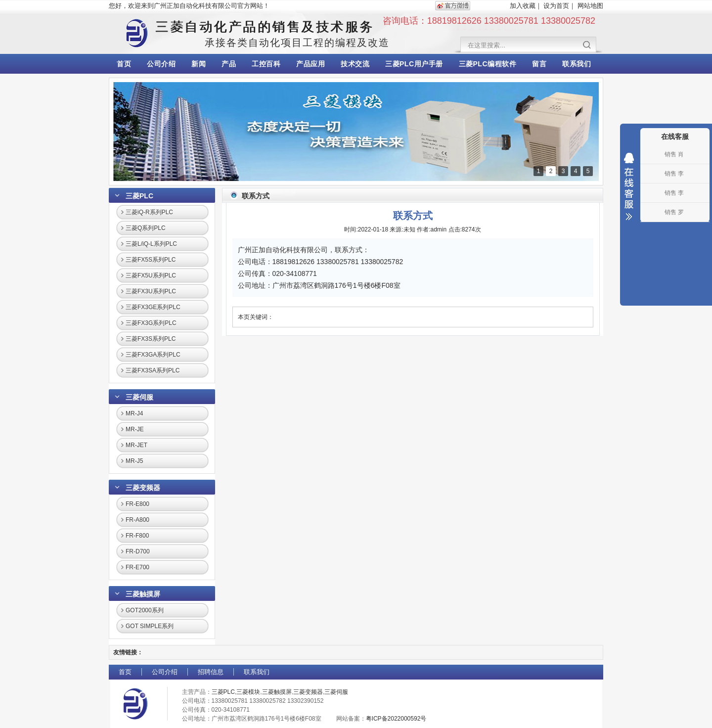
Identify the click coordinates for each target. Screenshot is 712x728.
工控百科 (266, 64)
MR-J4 (134, 413)
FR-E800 (137, 504)
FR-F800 (137, 536)
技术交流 (355, 64)
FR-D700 (138, 551)
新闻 (199, 64)
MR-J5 (134, 461)
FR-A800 (137, 520)
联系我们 (577, 64)
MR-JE (135, 429)
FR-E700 (137, 567)
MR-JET (136, 445)
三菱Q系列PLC (146, 228)
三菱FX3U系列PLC (151, 291)
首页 (124, 64)
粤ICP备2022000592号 (396, 719)
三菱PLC (139, 196)
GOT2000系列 (145, 610)
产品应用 (311, 64)
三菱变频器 (143, 488)
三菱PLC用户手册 (414, 64)
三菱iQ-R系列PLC (149, 212)
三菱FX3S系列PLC (151, 339)
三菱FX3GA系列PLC (153, 355)
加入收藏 (523, 6)
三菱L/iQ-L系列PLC (151, 244)
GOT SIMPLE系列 (150, 626)
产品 (229, 64)
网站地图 (590, 6)
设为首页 (556, 6)
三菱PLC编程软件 (488, 64)
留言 (539, 64)
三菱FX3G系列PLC (151, 323)
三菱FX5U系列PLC (151, 275)
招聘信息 (211, 672)
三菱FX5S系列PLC (151, 260)
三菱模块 (248, 692)
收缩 (629, 186)
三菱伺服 (139, 397)
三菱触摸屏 (143, 594)
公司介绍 (161, 64)
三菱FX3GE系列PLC (153, 307)
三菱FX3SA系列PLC (153, 370)
